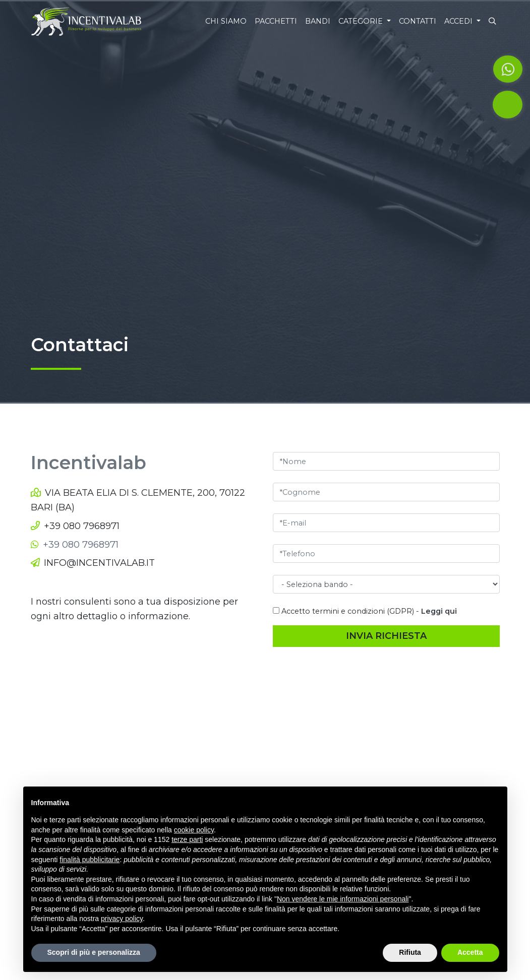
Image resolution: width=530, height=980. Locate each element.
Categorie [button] (362, 21)
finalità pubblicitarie (90, 860)
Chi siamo (226, 21)
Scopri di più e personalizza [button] (94, 952)
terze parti (187, 839)
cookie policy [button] (194, 830)
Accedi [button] (459, 21)
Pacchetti (276, 21)
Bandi (318, 21)
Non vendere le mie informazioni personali (343, 899)
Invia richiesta (386, 636)
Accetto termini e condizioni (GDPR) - (365, 611)
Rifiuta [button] (410, 952)
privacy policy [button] (122, 919)
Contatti (418, 21)
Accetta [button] (470, 952)
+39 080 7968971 (82, 526)
